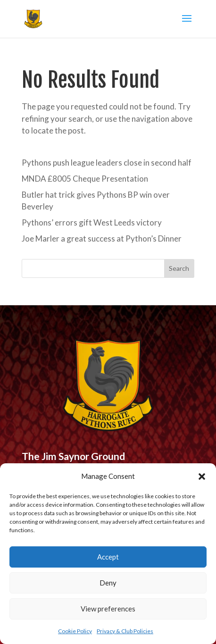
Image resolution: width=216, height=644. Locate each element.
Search (179, 268)
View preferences (108, 609)
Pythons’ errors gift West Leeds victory (92, 222)
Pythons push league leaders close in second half (107, 163)
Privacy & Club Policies (125, 631)
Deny (108, 583)
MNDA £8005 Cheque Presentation (85, 179)
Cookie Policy (75, 631)
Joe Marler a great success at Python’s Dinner (102, 238)
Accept (108, 557)
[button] (202, 477)
